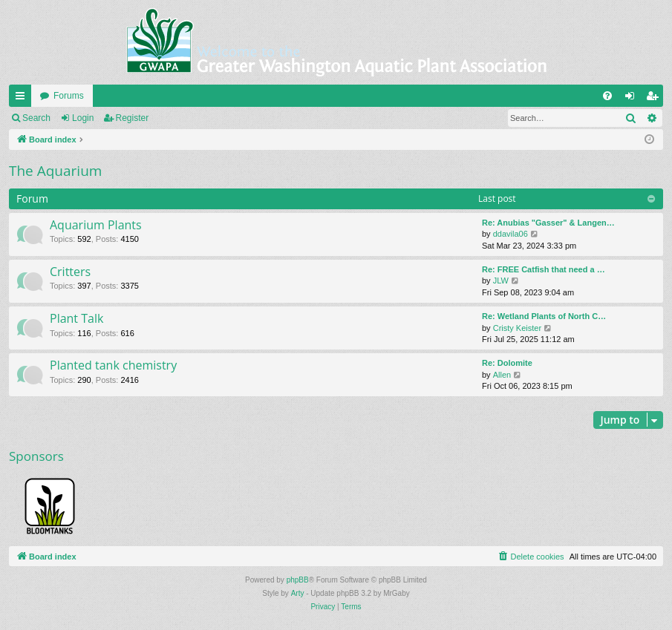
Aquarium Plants (96, 225)
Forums (69, 96)
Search (36, 118)
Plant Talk (76, 318)
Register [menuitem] (655, 99)
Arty (298, 593)
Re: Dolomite (507, 363)
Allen (502, 375)
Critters (70, 272)
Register (133, 118)
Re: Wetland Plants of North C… (544, 316)
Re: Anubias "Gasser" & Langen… (548, 223)
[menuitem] (607, 96)
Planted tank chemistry (113, 365)
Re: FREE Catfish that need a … (544, 269)
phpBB (298, 580)
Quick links (23, 99)
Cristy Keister (517, 328)
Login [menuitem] (633, 99)
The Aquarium (55, 171)
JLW (501, 280)
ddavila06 (510, 234)
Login (83, 118)
